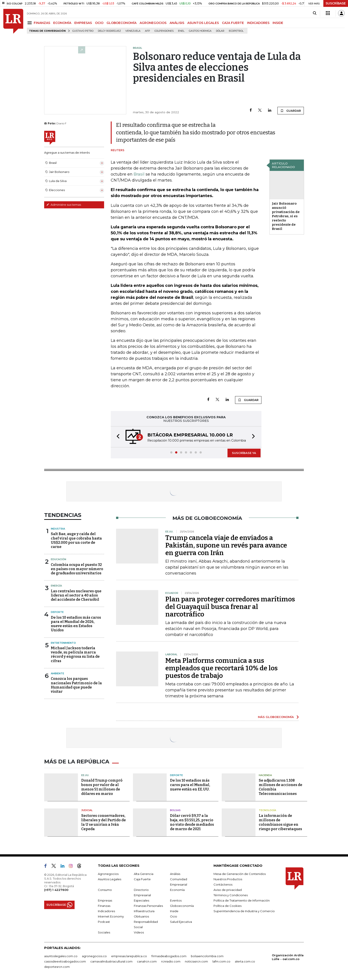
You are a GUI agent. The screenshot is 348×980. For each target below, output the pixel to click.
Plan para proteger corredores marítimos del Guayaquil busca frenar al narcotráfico (230, 607)
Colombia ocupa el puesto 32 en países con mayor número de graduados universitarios (77, 569)
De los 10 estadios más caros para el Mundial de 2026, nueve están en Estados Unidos (76, 624)
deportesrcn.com (57, 967)
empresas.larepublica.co (129, 956)
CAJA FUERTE (233, 23)
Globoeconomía (182, 906)
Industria (58, 529)
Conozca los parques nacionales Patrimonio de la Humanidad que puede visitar (76, 685)
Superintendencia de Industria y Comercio (244, 911)
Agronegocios (108, 874)
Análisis (175, 874)
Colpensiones (164, 31)
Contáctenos (223, 884)
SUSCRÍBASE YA (244, 453)
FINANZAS (42, 23)
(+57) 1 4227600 (56, 890)
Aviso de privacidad (228, 890)
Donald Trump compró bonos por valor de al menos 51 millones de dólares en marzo (102, 787)
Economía (177, 890)
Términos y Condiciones (231, 895)
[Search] (315, 13)
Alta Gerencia (144, 874)
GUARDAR (291, 111)
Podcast (104, 922)
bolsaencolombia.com (207, 956)
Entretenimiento (63, 643)
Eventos (176, 900)
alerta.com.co (245, 961)
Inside (174, 911)
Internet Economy (111, 916)
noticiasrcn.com (196, 961)
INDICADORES (258, 23)
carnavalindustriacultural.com (111, 961)
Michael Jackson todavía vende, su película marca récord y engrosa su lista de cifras (75, 654)
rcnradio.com (171, 961)
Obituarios (141, 916)
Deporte (57, 612)
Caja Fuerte (142, 879)
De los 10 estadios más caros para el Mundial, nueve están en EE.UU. (190, 785)
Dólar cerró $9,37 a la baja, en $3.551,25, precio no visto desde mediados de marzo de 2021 (192, 822)
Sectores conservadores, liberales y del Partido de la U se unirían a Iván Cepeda (104, 822)
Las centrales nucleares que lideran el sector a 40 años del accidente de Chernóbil (76, 595)
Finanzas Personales (148, 906)
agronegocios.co (94, 956)
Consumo (105, 890)
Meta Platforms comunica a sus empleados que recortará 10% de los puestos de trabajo (221, 668)
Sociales (104, 932)
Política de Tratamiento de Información (242, 900)
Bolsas (175, 810)
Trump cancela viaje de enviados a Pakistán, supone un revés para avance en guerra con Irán (226, 545)
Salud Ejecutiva (181, 922)
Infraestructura (144, 911)
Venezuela (133, 31)
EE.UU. (85, 775)
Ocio (174, 916)
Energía (56, 586)
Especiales (141, 900)
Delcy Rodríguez (109, 31)
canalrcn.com (147, 961)
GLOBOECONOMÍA (122, 23)
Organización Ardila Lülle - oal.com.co (288, 957)
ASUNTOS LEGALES (203, 23)
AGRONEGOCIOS (153, 23)
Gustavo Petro (83, 31)
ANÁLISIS (177, 23)
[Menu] (30, 23)
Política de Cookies (227, 906)
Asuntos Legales (110, 879)
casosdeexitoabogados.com (65, 961)
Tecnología (267, 810)
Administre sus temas (64, 205)
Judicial (87, 810)
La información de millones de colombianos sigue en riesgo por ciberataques (280, 822)
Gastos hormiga (200, 31)
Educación (58, 559)
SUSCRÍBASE (336, 3)
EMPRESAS (83, 23)
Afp (147, 31)
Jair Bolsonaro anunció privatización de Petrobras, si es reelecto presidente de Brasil (286, 216)
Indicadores (106, 911)
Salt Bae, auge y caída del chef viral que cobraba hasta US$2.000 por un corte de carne (76, 540)
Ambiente (57, 673)
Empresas (105, 900)
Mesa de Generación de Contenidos (240, 874)
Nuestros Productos (228, 879)
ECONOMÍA (62, 23)
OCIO (99, 23)
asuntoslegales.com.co (61, 956)
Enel (181, 31)
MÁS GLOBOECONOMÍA (276, 717)
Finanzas (104, 906)
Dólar (220, 31)
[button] (117, 437)
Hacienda (265, 775)
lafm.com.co (221, 961)
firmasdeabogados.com (169, 956)
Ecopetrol (236, 31)
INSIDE (278, 23)
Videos (139, 932)
